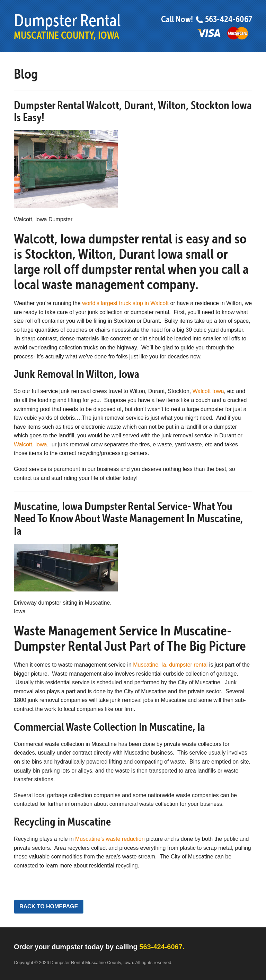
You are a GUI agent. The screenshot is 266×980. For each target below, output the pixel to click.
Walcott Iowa (208, 391)
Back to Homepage (49, 906)
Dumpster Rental (67, 26)
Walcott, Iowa (30, 444)
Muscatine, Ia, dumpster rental (170, 665)
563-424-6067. (162, 947)
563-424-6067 (224, 19)
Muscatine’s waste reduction (110, 839)
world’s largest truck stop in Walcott (125, 303)
